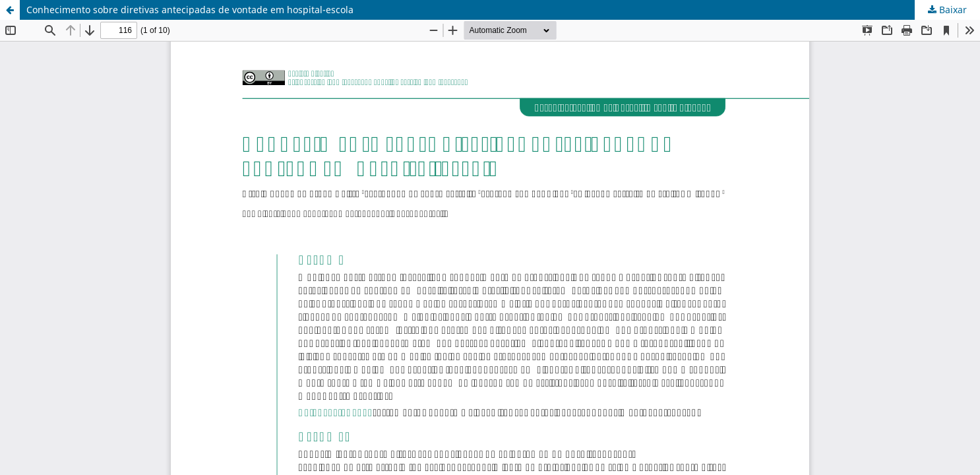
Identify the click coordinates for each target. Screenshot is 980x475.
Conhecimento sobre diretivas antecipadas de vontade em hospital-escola (190, 10)
